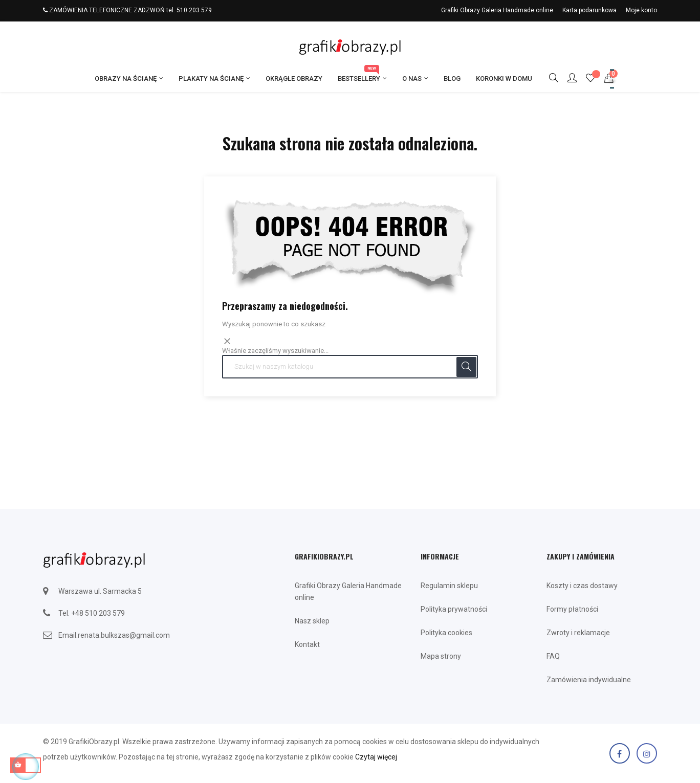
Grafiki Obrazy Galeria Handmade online (497, 10)
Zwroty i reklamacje (578, 633)
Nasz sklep (312, 621)
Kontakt (307, 644)
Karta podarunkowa (589, 10)
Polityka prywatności (454, 609)
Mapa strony (441, 656)
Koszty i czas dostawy (582, 586)
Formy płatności (572, 609)
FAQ (553, 656)
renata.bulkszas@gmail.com (124, 635)
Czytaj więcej (376, 757)
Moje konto (641, 10)
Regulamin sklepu (449, 586)
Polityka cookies (446, 633)
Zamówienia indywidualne (589, 680)
